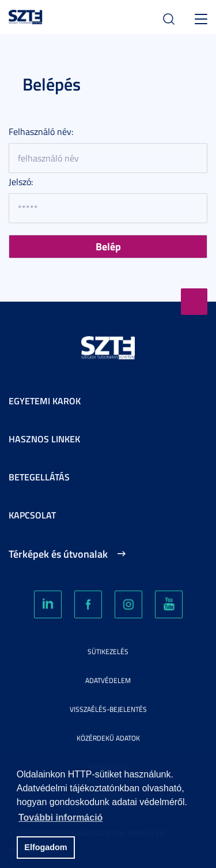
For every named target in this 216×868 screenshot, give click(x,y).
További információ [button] (60, 818)
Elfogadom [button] (46, 847)
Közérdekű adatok (108, 738)
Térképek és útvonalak (58, 554)
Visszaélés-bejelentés (108, 709)
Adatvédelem (108, 680)
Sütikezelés (108, 651)
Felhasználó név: (41, 131)
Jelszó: (21, 182)
